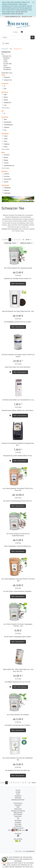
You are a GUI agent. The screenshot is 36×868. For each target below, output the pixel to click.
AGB (18, 807)
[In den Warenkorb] (10, 372)
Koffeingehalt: (5, 185)
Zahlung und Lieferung (18, 811)
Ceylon (5, 62)
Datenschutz (18, 809)
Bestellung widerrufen (18, 800)
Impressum (18, 805)
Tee (3, 54)
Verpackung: (5, 117)
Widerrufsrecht (18, 813)
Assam (5, 60)
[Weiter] (28, 240)
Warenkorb (18, 796)
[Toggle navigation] (3, 43)
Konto (18, 794)
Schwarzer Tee (7, 56)
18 (23, 240)
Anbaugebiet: (5, 134)
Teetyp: (3, 75)
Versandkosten (30, 851)
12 (26, 243)
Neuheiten (18, 822)
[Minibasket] (22, 32)
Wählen (11, 243)
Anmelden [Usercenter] (15, 32)
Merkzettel (18, 798)
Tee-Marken (18, 820)
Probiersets (18, 826)
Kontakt (18, 792)
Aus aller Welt (7, 64)
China (5, 66)
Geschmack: (5, 92)
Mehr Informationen (18, 284)
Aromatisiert (7, 67)
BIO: (3, 111)
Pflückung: (4, 171)
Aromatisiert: (5, 84)
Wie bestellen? (18, 815)
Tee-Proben (18, 824)
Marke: (3, 152)
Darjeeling (6, 58)
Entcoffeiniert (7, 69)
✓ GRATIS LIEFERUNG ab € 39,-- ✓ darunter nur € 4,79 (18, 17)
